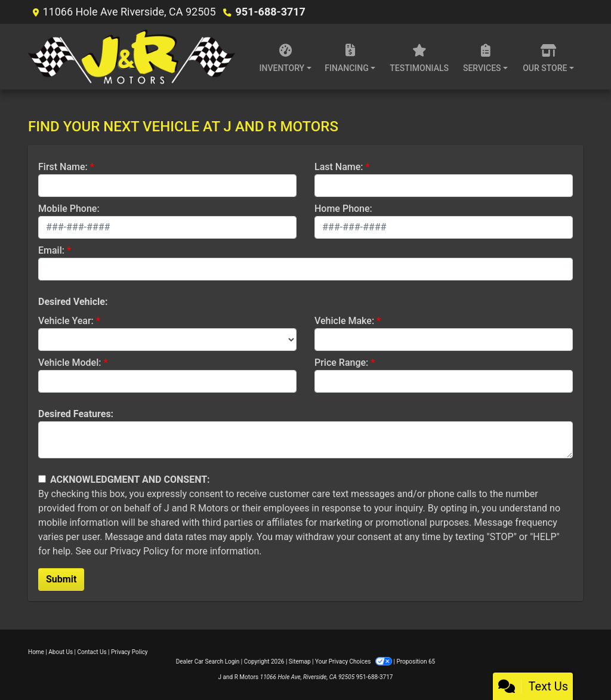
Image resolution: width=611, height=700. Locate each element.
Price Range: (341, 363)
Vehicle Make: (344, 321)
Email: (51, 250)
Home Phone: (343, 209)
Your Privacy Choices (354, 662)
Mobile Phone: (69, 209)
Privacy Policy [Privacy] (129, 652)
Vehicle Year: (66, 321)
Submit (61, 579)
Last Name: (339, 167)
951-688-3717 (270, 12)
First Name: (63, 167)
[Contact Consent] (42, 479)
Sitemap (300, 662)
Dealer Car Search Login (208, 662)
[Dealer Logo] (135, 57)
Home (36, 652)
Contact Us (92, 652)
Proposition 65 (416, 662)
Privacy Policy (139, 551)
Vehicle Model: (70, 363)
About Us (61, 652)
